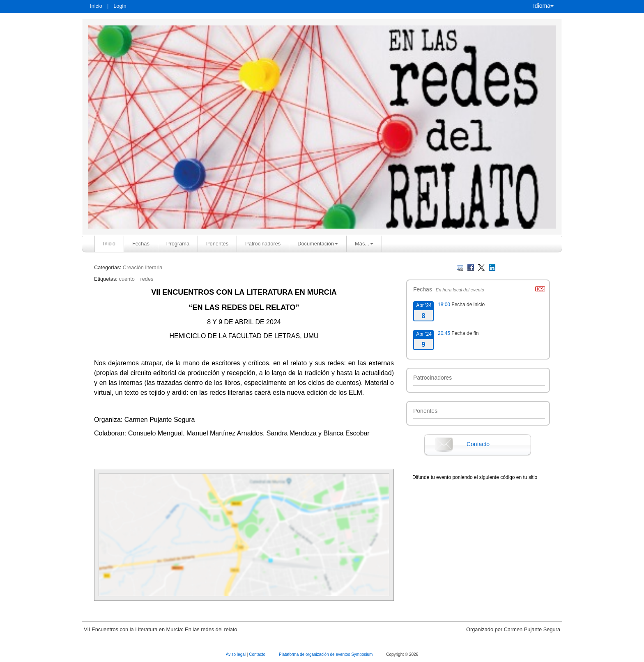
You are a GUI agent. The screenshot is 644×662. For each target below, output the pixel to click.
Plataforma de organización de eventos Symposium (326, 654)
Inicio (96, 6)
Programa (178, 244)
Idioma (543, 6)
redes (147, 279)
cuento (126, 279)
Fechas (141, 244)
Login (120, 6)
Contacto (478, 444)
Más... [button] (364, 244)
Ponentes (217, 244)
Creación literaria (143, 267)
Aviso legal (236, 654)
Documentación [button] (318, 244)
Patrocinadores (263, 244)
